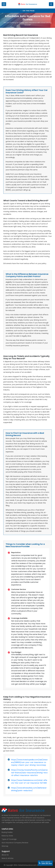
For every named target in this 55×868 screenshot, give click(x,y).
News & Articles (8, 858)
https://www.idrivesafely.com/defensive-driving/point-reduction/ (29, 789)
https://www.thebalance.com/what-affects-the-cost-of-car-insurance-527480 (29, 782)
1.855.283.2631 (47, 863)
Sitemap (5, 846)
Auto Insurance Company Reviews (15, 843)
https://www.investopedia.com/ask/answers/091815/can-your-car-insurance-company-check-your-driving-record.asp (29, 762)
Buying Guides (7, 832)
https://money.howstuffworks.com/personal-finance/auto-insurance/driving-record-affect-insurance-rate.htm (29, 773)
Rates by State (7, 836)
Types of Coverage (9, 839)
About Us (5, 855)
